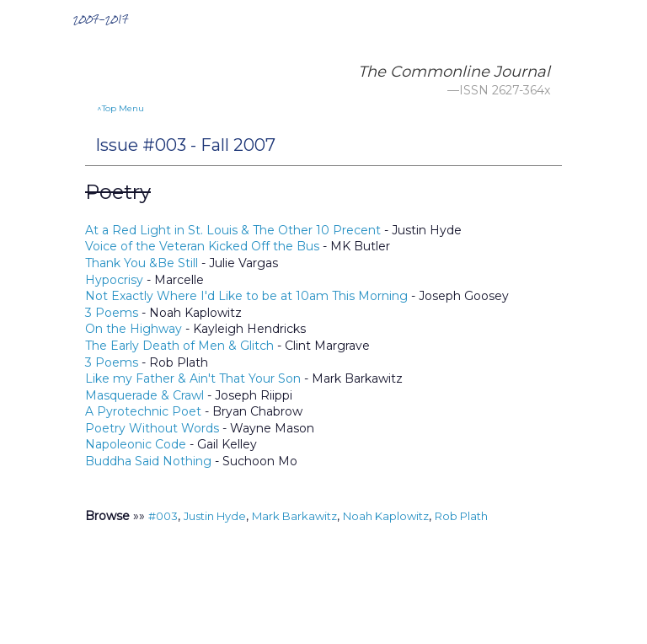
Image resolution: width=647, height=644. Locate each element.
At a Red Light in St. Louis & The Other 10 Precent (233, 230)
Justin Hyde (215, 516)
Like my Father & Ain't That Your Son (193, 378)
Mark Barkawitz (294, 516)
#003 (163, 516)
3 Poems (112, 313)
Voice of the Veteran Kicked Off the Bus (202, 246)
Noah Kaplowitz (386, 516)
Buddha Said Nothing (148, 461)
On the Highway (134, 329)
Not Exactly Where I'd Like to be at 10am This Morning (246, 296)
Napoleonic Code (136, 444)
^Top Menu (120, 108)
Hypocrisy (114, 280)
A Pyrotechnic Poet (143, 411)
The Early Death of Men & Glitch (179, 346)
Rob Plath (461, 516)
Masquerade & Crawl (144, 395)
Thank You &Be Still (143, 263)
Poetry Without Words (152, 428)
